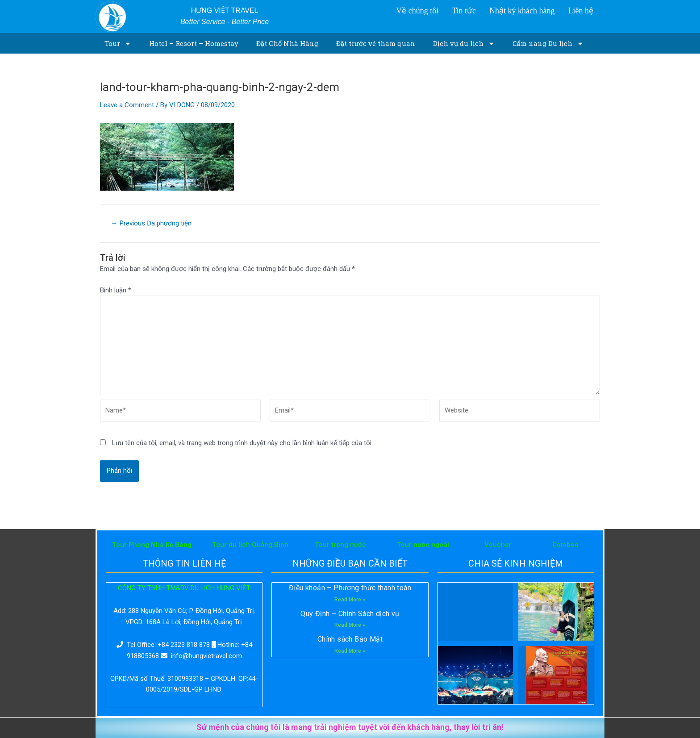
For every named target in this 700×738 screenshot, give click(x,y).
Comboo (565, 545)
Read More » (350, 600)
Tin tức (464, 11)
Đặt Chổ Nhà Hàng (287, 43)
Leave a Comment (127, 105)
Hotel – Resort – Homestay (194, 43)
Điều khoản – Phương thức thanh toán (350, 588)
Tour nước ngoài (423, 545)
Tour (118, 44)
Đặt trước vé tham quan (376, 43)
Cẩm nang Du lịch (548, 44)
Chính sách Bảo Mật (350, 639)
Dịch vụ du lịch (464, 44)
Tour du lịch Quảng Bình (250, 545)
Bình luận (116, 290)
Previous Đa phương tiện (151, 223)
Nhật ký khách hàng (522, 11)
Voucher (498, 545)
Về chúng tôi (417, 11)
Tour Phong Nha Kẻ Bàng (152, 545)
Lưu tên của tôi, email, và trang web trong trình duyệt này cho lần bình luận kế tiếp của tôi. (242, 443)
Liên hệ (581, 11)
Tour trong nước (340, 545)
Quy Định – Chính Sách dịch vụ (350, 614)
